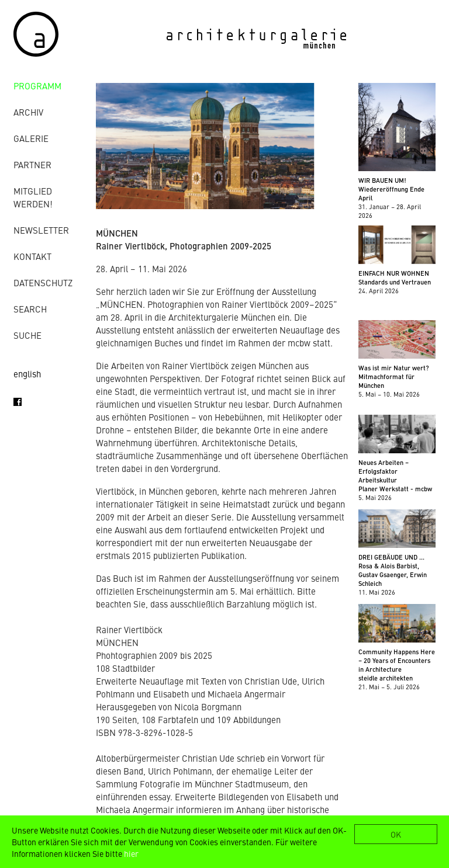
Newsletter (41, 230)
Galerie (31, 138)
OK (396, 834)
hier (131, 853)
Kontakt (32, 256)
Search (30, 309)
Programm (37, 86)
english (27, 374)
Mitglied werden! (33, 197)
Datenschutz (43, 282)
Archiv (28, 112)
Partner (32, 164)
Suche (27, 335)
